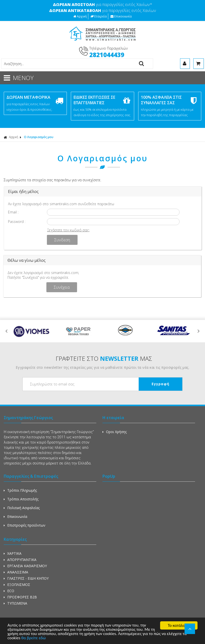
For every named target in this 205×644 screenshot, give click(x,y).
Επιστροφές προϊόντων (25, 525)
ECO (9, 591)
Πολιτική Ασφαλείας (22, 508)
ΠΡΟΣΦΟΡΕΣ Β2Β (20, 597)
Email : (13, 212)
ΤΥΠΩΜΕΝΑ (15, 603)
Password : (17, 222)
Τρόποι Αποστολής (21, 499)
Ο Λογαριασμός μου (39, 137)
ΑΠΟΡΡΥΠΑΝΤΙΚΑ (20, 560)
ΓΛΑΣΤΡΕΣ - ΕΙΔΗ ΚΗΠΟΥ (26, 578)
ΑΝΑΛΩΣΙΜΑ (16, 572)
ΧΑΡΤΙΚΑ (13, 553)
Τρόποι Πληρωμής (20, 490)
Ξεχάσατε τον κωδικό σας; (68, 230)
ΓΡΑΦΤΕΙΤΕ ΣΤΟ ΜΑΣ (104, 358)
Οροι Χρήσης (115, 432)
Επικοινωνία (121, 16)
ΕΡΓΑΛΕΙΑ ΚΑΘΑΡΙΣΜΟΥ (25, 566)
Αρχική (80, 16)
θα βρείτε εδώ (34, 639)
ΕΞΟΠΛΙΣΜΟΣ (17, 585)
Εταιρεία (99, 16)
